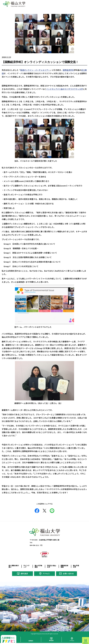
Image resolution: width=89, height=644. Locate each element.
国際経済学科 (68, 70)
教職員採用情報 (64, 566)
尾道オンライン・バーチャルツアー (35, 70)
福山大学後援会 (38, 566)
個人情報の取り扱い (14, 566)
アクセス (46, 574)
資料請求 (24, 574)
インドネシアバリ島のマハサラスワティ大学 (65, 89)
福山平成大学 (76, 566)
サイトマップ (26, 566)
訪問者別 (31, 641)
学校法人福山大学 (52, 566)
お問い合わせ (68, 574)
